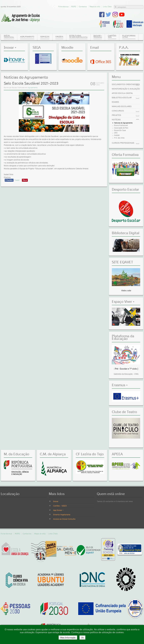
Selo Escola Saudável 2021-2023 (31, 83)
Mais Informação (68, 638)
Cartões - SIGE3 (60, 506)
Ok (82, 638)
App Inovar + (58, 510)
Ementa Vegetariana (62, 515)
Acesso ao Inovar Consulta (64, 519)
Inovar (56, 501)
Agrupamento (33, 88)
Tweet (17, 180)
